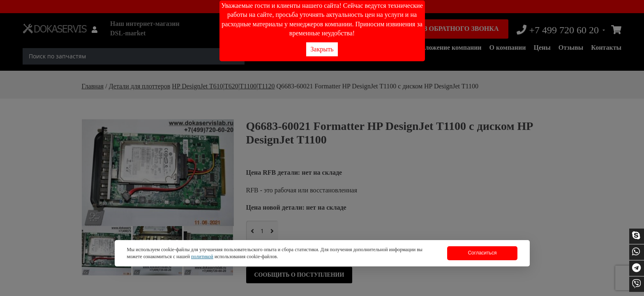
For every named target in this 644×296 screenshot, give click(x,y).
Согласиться (482, 253)
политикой (202, 257)
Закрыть (322, 49)
